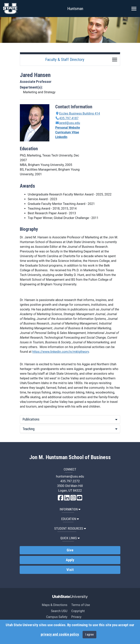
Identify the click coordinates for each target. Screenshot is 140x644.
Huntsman (75, 9)
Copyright (78, 611)
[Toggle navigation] (115, 60)
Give (70, 550)
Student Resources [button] (70, 529)
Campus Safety (57, 617)
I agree (89, 635)
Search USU (59, 611)
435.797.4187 (69, 118)
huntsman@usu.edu (70, 476)
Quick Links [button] (70, 538)
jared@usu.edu (70, 123)
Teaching (70, 429)
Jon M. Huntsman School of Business (70, 457)
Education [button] (70, 519)
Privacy (76, 617)
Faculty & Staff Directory (65, 60)
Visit (70, 570)
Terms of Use (81, 605)
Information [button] (70, 509)
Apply (70, 560)
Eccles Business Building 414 (80, 114)
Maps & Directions (55, 605)
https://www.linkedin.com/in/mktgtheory (61, 352)
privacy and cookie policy (60, 634)
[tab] (70, 419)
